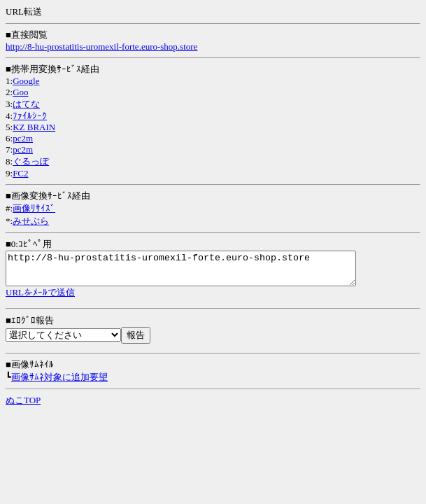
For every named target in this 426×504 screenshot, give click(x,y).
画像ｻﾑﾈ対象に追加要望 (59, 383)
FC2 (20, 173)
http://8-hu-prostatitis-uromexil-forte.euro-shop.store (101, 47)
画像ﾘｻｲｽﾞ (34, 208)
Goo (20, 92)
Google (26, 81)
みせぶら (31, 221)
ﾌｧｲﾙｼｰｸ (30, 116)
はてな (26, 104)
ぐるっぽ (31, 161)
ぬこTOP (23, 406)
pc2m (23, 138)
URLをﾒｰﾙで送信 (40, 299)
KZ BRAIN (34, 127)
